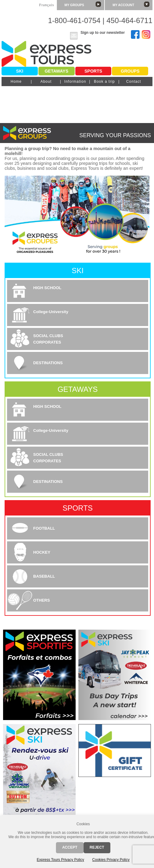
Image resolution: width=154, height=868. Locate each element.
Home (16, 82)
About (46, 82)
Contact (133, 82)
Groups (130, 71)
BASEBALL (44, 576)
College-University (51, 312)
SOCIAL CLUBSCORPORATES (48, 339)
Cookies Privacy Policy (111, 860)
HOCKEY (42, 552)
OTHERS (41, 600)
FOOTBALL (44, 528)
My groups (83, 4)
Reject (97, 847)
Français (47, 5)
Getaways (56, 71)
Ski (20, 71)
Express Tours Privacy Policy (61, 860)
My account (131, 4)
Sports (93, 71)
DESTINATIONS (48, 363)
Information (75, 82)
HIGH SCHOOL (47, 288)
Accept (70, 847)
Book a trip (104, 82)
